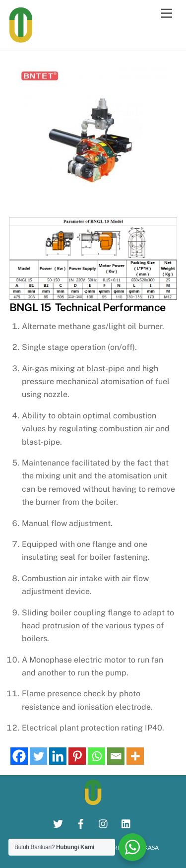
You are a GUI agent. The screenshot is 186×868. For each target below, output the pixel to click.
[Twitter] (38, 756)
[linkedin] (126, 823)
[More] (135, 756)
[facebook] (81, 823)
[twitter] (58, 823)
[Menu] (167, 14)
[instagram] (104, 823)
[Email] (116, 756)
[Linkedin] (58, 756)
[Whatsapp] (96, 756)
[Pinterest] (77, 756)
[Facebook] (19, 756)
